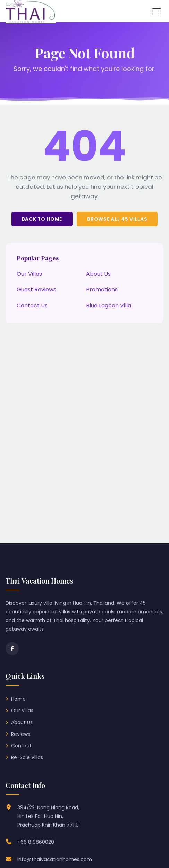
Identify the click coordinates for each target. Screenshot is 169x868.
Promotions (102, 290)
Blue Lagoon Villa (109, 306)
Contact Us (32, 306)
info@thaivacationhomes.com (55, 859)
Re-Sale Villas (27, 757)
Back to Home (42, 219)
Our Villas (29, 274)
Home (18, 699)
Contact (21, 746)
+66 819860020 (36, 842)
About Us (98, 274)
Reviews (21, 734)
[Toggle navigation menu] (157, 11)
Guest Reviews (36, 290)
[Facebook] (12, 649)
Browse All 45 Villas (117, 219)
